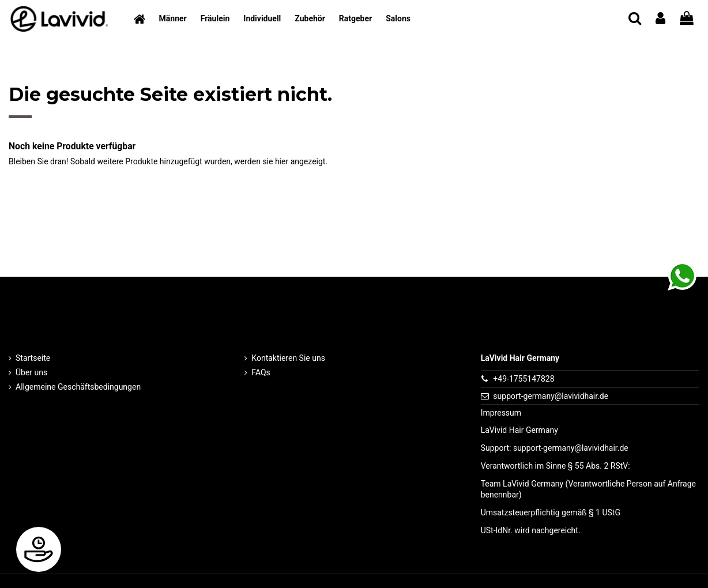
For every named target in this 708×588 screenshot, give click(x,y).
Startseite (33, 358)
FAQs (261, 372)
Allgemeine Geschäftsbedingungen (78, 387)
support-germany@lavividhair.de (551, 396)
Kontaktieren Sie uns (288, 358)
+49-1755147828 (524, 379)
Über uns (31, 372)
